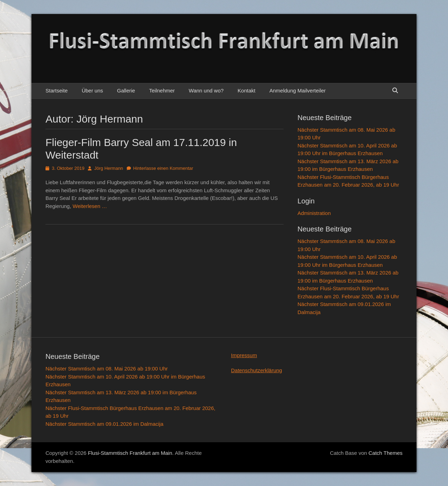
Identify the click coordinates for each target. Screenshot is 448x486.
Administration (314, 213)
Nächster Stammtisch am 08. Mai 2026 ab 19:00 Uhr (107, 369)
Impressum (244, 355)
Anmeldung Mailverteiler (298, 91)
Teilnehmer (162, 91)
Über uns (92, 91)
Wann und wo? (206, 91)
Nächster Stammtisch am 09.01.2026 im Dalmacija (104, 424)
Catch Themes (386, 453)
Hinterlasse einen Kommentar (163, 168)
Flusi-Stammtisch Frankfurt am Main (130, 453)
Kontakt (247, 91)
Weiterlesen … (90, 206)
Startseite (57, 91)
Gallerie (126, 91)
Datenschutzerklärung (257, 370)
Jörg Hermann (108, 168)
